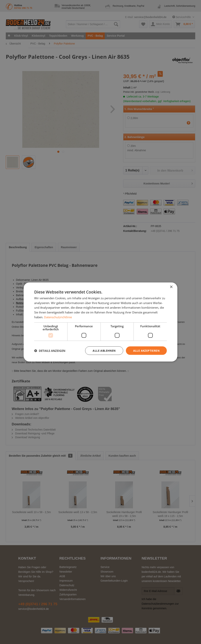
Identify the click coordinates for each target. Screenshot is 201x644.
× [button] (171, 287)
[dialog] (100, 322)
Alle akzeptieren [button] (146, 350)
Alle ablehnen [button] (104, 350)
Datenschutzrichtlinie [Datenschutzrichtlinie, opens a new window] (58, 317)
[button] (50, 351)
